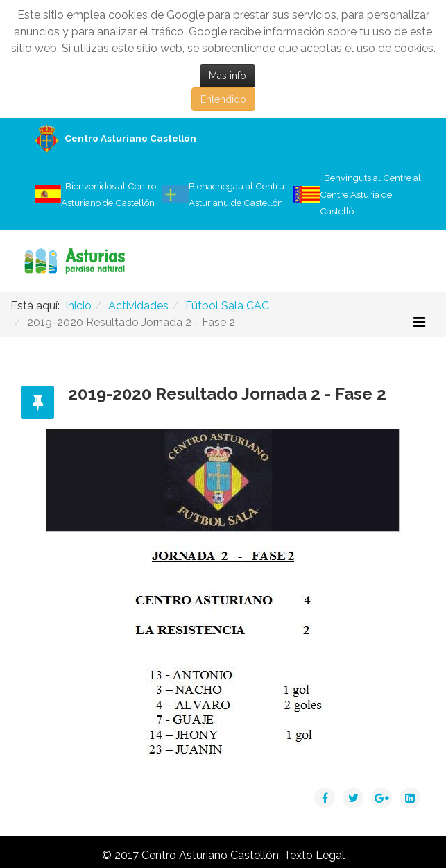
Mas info (228, 76)
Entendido (223, 99)
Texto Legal (314, 855)
